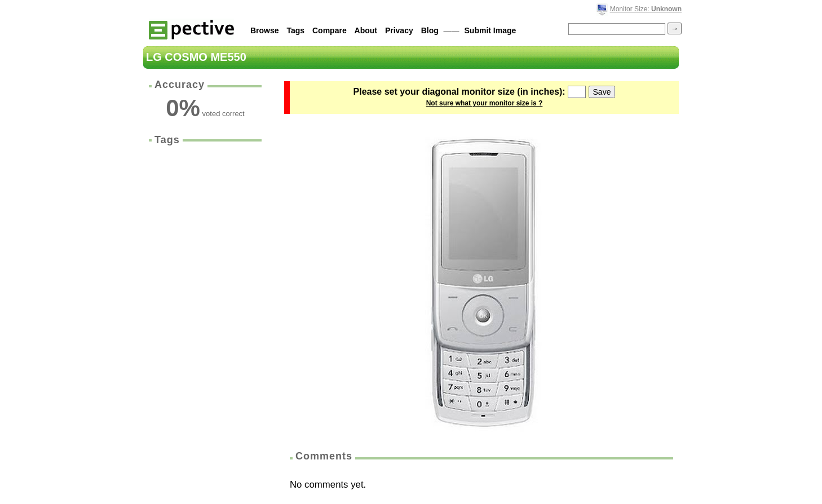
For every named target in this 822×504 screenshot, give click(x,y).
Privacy (399, 30)
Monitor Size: (646, 9)
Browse (265, 30)
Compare (330, 30)
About (366, 30)
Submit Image (490, 30)
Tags (295, 30)
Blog (430, 30)
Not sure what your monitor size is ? (485, 103)
